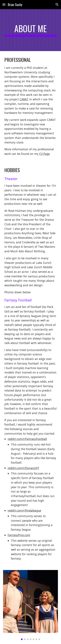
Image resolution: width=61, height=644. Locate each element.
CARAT (24, 99)
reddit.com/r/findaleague (24, 510)
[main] (31, 30)
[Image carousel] (31, 605)
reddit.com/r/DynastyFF (23, 468)
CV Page (44, 154)
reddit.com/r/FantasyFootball (27, 439)
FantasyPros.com (19, 535)
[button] (4, 4)
